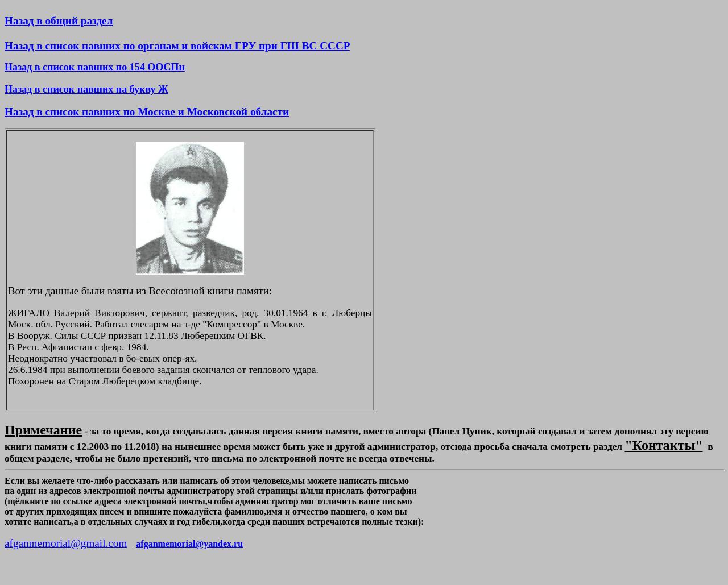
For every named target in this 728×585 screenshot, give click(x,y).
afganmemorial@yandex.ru (189, 544)
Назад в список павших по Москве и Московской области (147, 112)
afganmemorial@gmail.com (66, 543)
